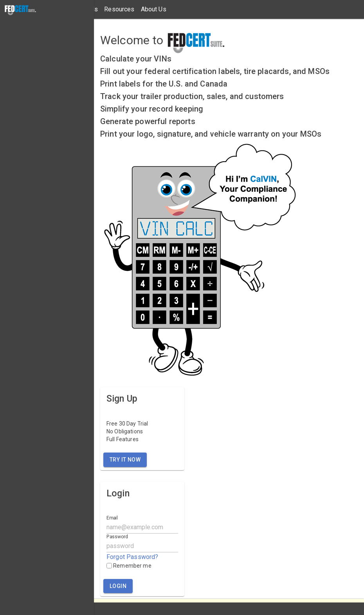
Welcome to (132, 40)
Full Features (123, 439)
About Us (154, 9)
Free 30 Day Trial (127, 424)
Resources (119, 9)
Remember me (129, 566)
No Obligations (125, 431)
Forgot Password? (132, 557)
